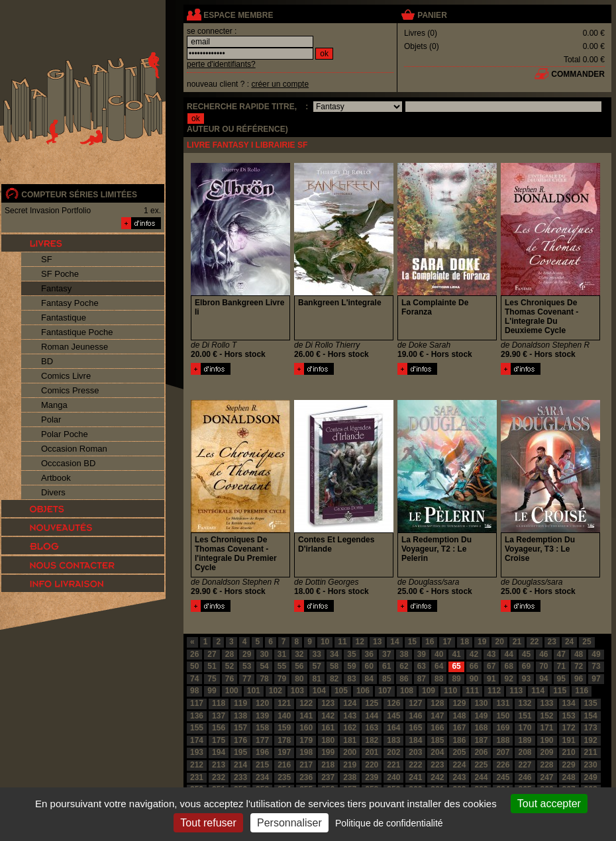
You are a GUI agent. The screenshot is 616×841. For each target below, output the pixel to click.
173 (591, 728)
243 (459, 777)
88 (439, 679)
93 (526, 679)
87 (422, 679)
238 (350, 777)
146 (415, 716)
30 (264, 654)
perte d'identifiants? (221, 64)
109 (429, 691)
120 (262, 703)
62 (404, 666)
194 (219, 752)
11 (342, 642)
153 (569, 716)
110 (450, 691)
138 (240, 716)
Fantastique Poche (77, 332)
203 (415, 752)
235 (284, 777)
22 (534, 642)
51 (212, 666)
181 (350, 740)
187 (481, 740)
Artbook (56, 478)
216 (284, 765)
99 (212, 691)
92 (508, 679)
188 (503, 740)
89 (456, 679)
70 (543, 666)
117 (197, 703)
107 (385, 691)
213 (219, 765)
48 (579, 654)
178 (284, 740)
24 (569, 642)
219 (350, 765)
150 (503, 716)
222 (415, 765)
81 (317, 679)
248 (569, 777)
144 (372, 716)
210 (569, 752)
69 (526, 666)
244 (481, 777)
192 (591, 740)
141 (306, 716)
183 (393, 740)
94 (543, 679)
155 (197, 728)
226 (503, 765)
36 (369, 654)
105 (341, 691)
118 (219, 703)
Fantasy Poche (70, 303)
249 (591, 777)
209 (547, 752)
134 (569, 703)
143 (350, 716)
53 (247, 666)
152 (547, 716)
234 (262, 777)
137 (219, 716)
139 (262, 716)
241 (415, 777)
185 (437, 740)
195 (240, 752)
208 (525, 752)
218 (328, 765)
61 (386, 666)
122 (306, 703)
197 (284, 752)
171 (547, 728)
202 (393, 752)
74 (194, 679)
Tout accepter (549, 804)
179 (306, 740)
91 (491, 679)
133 (547, 703)
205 (459, 752)
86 (404, 679)
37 (386, 654)
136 (197, 716)
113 (516, 691)
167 (459, 728)
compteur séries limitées (79, 195)
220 (372, 765)
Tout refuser (208, 823)
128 (437, 703)
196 (262, 752)
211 (591, 752)
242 (437, 777)
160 (306, 728)
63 (422, 666)
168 (481, 728)
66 (474, 666)
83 (351, 679)
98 (194, 691)
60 (369, 666)
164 (393, 728)
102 (276, 691)
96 (579, 679)
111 (472, 691)
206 (481, 752)
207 (503, 752)
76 (230, 679)
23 (552, 642)
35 (351, 654)
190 (547, 740)
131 (503, 703)
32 (299, 654)
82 (334, 679)
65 (456, 666)
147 (437, 716)
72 (579, 666)
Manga (54, 405)
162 (350, 728)
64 (439, 666)
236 (306, 777)
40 (439, 654)
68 (508, 666)
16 (430, 642)
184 (415, 740)
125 (372, 703)
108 (407, 691)
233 (240, 777)
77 (247, 679)
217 (306, 765)
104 (319, 691)
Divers (53, 492)
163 (372, 728)
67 (491, 666)
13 (377, 642)
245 (503, 777)
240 (393, 777)
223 (437, 765)
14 (394, 642)
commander (578, 74)
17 (447, 642)
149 (481, 716)
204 (437, 752)
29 (247, 654)
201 (372, 752)
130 (481, 703)
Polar (51, 420)
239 (372, 777)
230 (591, 765)
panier (432, 15)
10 (325, 642)
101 (254, 691)
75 (212, 679)
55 (282, 666)
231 (197, 777)
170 (525, 728)
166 (437, 728)
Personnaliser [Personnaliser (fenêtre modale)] (289, 823)
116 (582, 691)
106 (363, 691)
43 (491, 654)
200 (350, 752)
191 (569, 740)
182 (372, 740)
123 (328, 703)
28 (230, 654)
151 (525, 716)
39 (422, 654)
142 (328, 716)
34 (334, 654)
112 (494, 691)
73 (596, 666)
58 (334, 666)
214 (240, 765)
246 (525, 777)
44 (508, 654)
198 (306, 752)
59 (351, 666)
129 (459, 703)
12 (360, 642)
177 (262, 740)
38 (404, 654)
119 (240, 703)
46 (543, 654)
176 (240, 740)
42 (474, 654)
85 (386, 679)
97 (596, 679)
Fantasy (56, 288)
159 (284, 728)
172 (569, 728)
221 (393, 765)
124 (350, 703)
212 (197, 765)
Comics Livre (66, 376)
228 (547, 765)
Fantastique (64, 318)
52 (230, 666)
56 (299, 666)
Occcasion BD (68, 463)
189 (525, 740)
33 (317, 654)
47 (561, 654)
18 (465, 642)
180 (328, 740)
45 (526, 654)
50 (194, 666)
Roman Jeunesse (75, 347)
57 (317, 666)
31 (282, 654)
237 (328, 777)
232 (219, 777)
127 (415, 703)
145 (393, 716)
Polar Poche (65, 434)
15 (412, 642)
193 (197, 752)
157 (240, 728)
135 (591, 703)
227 (525, 765)
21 (517, 642)
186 (459, 740)
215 (262, 765)
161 (328, 728)
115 (560, 691)
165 (415, 728)
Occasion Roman (74, 449)
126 (393, 703)
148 (459, 716)
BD (47, 361)
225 (481, 765)
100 (232, 691)
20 (499, 642)
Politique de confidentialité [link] (389, 823)
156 (219, 728)
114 (538, 691)
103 (297, 691)
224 (459, 765)
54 (264, 666)
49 (596, 654)
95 (561, 679)
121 (284, 703)
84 (369, 679)
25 (587, 642)
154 (591, 716)
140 (284, 716)
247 (547, 777)
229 (569, 765)
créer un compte (280, 84)
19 (482, 642)
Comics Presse (70, 390)
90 (474, 679)
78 (264, 679)
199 (328, 752)
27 (212, 654)
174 (197, 740)
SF (47, 259)
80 (299, 679)
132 (525, 703)
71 (561, 666)
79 (282, 679)
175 (219, 740)
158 (262, 728)
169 (503, 728)
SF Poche (60, 274)
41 (456, 654)
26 (194, 654)
